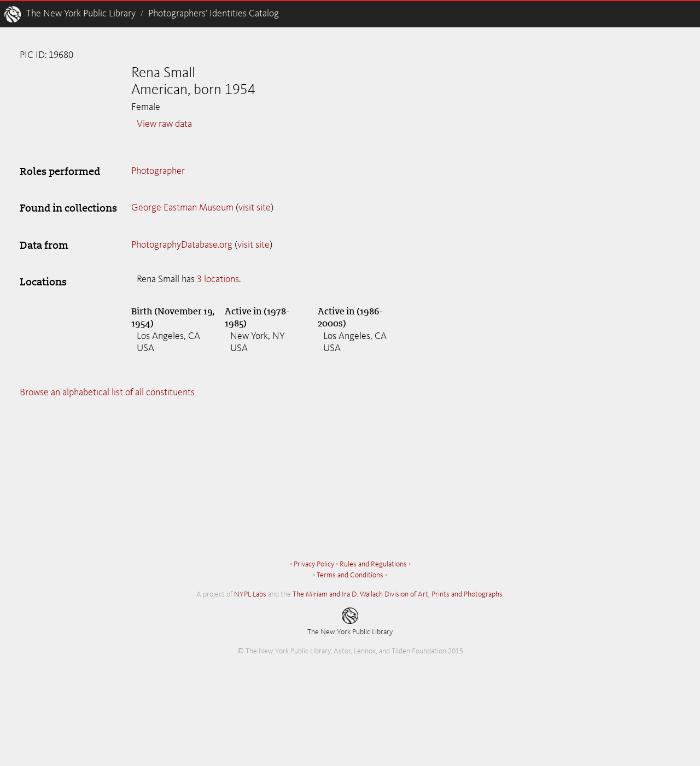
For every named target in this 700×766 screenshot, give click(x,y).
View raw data (164, 124)
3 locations (218, 279)
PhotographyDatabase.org (182, 245)
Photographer (158, 171)
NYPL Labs (250, 594)
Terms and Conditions (350, 575)
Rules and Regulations (373, 564)
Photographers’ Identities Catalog (214, 14)
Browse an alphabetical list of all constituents (107, 393)
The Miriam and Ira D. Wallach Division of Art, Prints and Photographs (398, 594)
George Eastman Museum (182, 208)
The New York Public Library (81, 14)
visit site (255, 208)
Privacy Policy (314, 564)
